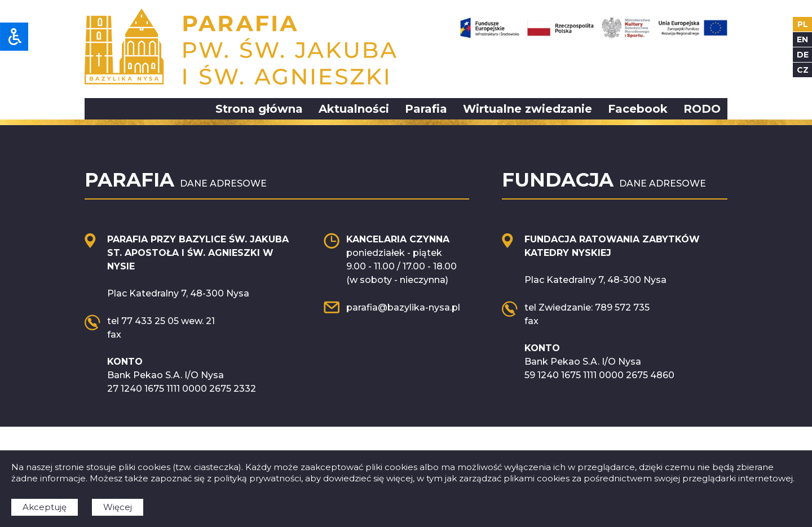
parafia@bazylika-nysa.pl (403, 307)
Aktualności (354, 109)
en (802, 39)
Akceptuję (45, 507)
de (803, 55)
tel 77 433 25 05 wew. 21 (161, 321)
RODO (702, 109)
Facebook (638, 109)
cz (803, 70)
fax (114, 335)
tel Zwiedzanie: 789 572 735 (587, 307)
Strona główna (259, 109)
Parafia (426, 109)
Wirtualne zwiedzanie (528, 109)
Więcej (118, 507)
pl (803, 24)
